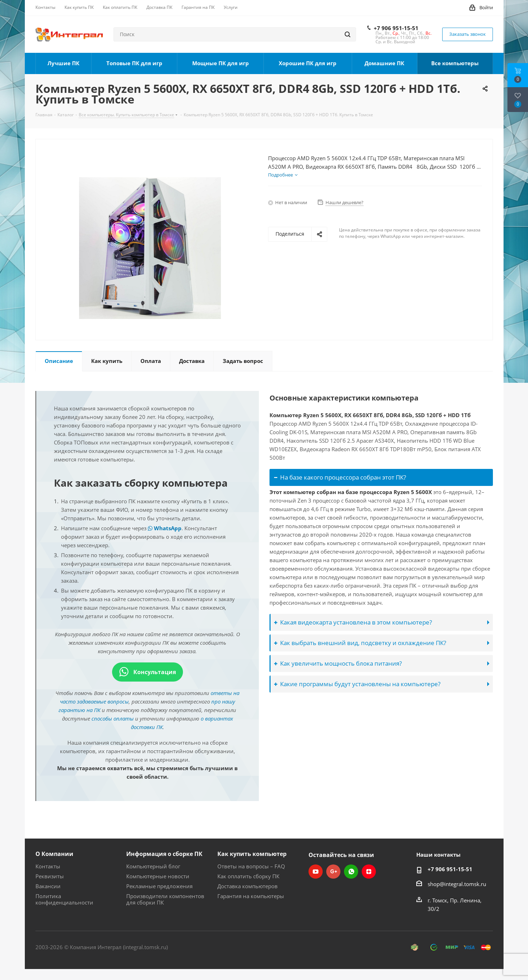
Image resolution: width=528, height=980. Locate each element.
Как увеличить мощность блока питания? (338, 663)
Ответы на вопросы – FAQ (251, 866)
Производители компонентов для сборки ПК (165, 899)
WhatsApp (165, 528)
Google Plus (333, 872)
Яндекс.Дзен (369, 872)
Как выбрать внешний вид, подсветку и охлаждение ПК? (360, 643)
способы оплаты (113, 718)
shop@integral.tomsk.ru (457, 884)
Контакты (48, 866)
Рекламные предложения (159, 886)
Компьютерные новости (158, 876)
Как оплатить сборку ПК (248, 876)
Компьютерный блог (153, 866)
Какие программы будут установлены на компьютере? (357, 684)
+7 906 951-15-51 (396, 28)
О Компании (54, 854)
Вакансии (48, 886)
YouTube (316, 872)
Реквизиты (50, 876)
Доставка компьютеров (248, 886)
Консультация (148, 672)
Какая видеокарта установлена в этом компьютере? (353, 622)
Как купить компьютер (252, 854)
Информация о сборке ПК (164, 854)
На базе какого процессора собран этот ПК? (340, 477)
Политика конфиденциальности (64, 899)
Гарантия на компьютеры (251, 896)
